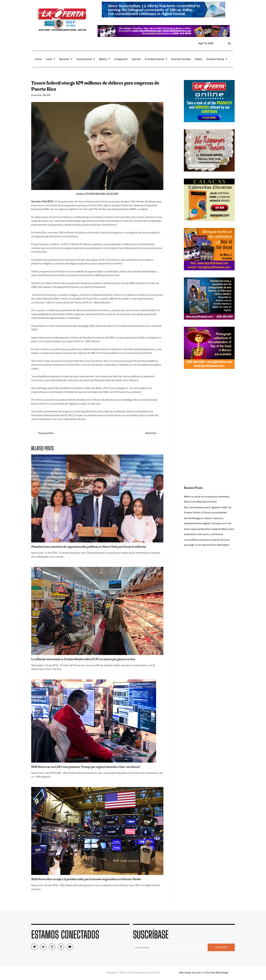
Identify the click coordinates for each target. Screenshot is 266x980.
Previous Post (45, 433)
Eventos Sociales (181, 59)
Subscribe (221, 948)
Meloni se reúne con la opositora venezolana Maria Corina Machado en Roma (208, 499)
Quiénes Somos (217, 59)
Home (38, 59)
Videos (198, 59)
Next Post (152, 433)
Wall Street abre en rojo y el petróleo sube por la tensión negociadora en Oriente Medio (89, 880)
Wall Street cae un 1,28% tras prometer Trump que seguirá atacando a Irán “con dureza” (89, 767)
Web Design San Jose (190, 973)
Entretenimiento (156, 59)
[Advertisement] (209, 400)
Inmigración (121, 59)
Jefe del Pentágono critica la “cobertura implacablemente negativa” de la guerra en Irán (207, 523)
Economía (37, 95)
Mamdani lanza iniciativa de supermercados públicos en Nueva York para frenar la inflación (92, 547)
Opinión (136, 59)
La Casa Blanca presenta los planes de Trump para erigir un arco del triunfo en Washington (208, 547)
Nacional (66, 59)
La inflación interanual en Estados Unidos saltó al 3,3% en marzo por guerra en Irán (86, 660)
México (104, 59)
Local (50, 59)
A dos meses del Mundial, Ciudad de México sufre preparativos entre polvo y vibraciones (207, 537)
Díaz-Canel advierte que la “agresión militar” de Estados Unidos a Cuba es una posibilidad (208, 510)
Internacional (86, 59)
